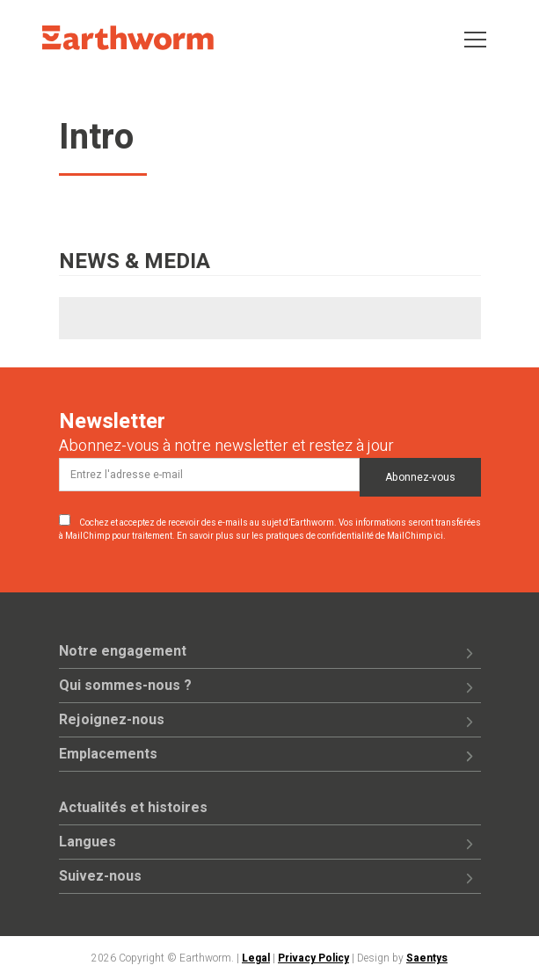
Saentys (427, 958)
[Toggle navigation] (475, 38)
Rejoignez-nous (112, 720)
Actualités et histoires (133, 808)
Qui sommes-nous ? (125, 686)
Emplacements (108, 754)
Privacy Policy (313, 958)
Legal (256, 958)
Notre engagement (123, 651)
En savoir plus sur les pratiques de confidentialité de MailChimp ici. (311, 536)
